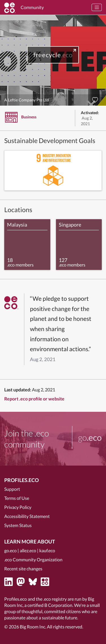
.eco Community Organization (33, 559)
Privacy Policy (18, 507)
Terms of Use (17, 498)
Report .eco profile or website (34, 399)
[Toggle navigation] (97, 7)
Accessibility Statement (27, 516)
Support (12, 489)
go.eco (10, 550)
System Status (18, 525)
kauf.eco (47, 550)
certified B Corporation (50, 605)
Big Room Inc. (33, 627)
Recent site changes (23, 569)
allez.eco (28, 550)
